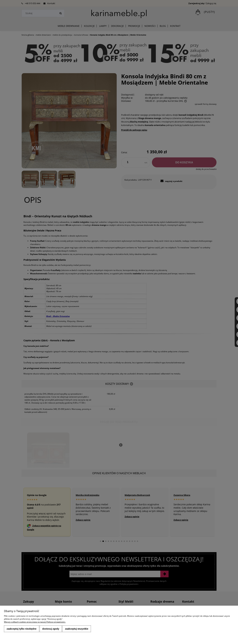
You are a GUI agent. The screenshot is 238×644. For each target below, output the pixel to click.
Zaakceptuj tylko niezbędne (22, 629)
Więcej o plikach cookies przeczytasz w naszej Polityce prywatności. (35, 622)
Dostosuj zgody (51, 629)
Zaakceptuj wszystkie (77, 629)
